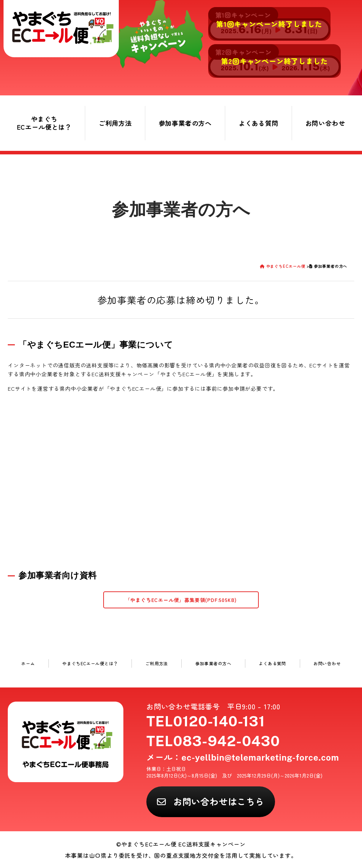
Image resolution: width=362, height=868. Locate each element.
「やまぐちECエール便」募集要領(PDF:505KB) (181, 600)
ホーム (28, 663)
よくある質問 (259, 123)
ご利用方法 (115, 123)
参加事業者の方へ (185, 123)
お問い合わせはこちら (219, 801)
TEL (206, 721)
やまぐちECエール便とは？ (44, 123)
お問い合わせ (325, 123)
